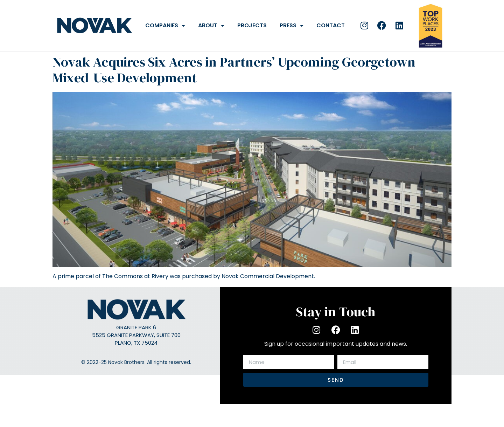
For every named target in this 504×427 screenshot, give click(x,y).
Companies (165, 26)
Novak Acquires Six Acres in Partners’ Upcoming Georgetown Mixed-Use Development (234, 70)
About (211, 26)
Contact (331, 25)
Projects (252, 25)
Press (292, 26)
